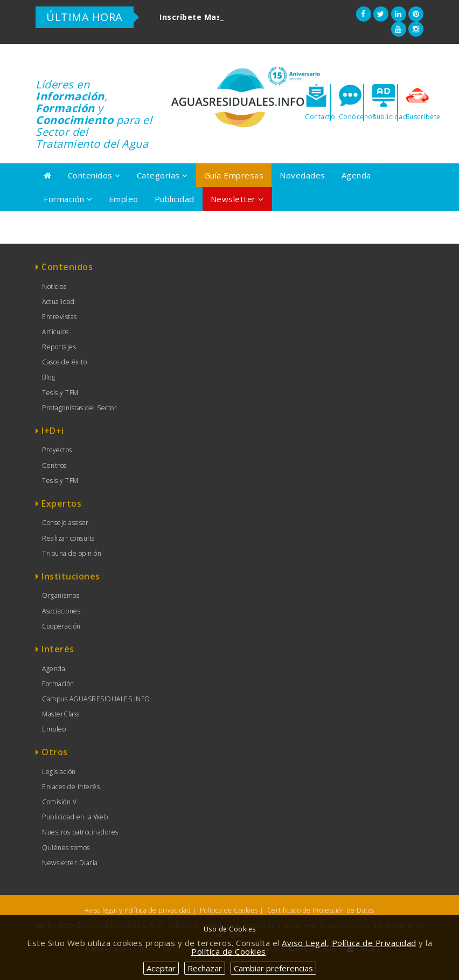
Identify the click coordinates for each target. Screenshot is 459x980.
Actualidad (58, 302)
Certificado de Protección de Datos (321, 910)
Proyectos (57, 450)
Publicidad (175, 199)
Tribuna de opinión (72, 553)
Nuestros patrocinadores (80, 832)
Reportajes (59, 347)
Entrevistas (60, 317)
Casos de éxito (64, 362)
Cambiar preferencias (273, 968)
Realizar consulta (69, 538)
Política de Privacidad (374, 943)
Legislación (59, 772)
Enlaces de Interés (71, 787)
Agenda (356, 175)
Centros (54, 465)
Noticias (54, 287)
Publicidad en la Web (75, 817)
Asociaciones (61, 611)
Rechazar (205, 968)
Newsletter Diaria (70, 863)
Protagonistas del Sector (79, 408)
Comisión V (59, 802)
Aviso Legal (304, 943)
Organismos (61, 595)
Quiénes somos (66, 848)
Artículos (55, 332)
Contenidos (94, 175)
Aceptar (161, 968)
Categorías (162, 175)
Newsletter (237, 199)
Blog (48, 377)
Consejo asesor (65, 523)
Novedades (302, 175)
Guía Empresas (234, 175)
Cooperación (61, 626)
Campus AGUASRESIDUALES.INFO (96, 699)
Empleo (124, 199)
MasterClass (61, 714)
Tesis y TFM (60, 393)
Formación (68, 199)
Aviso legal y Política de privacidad (138, 910)
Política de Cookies (229, 910)
